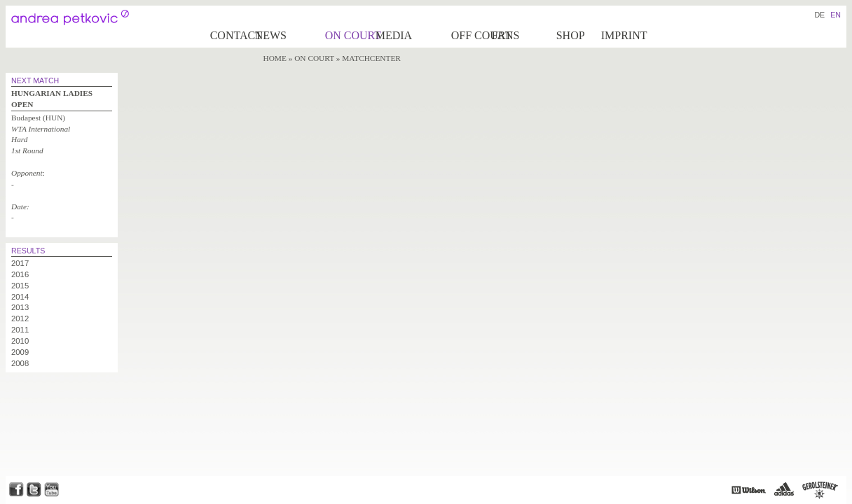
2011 (20, 330)
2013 (20, 307)
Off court (470, 35)
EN (836, 15)
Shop (571, 35)
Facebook (16, 490)
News (271, 35)
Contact (232, 35)
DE (819, 15)
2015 (20, 286)
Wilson (749, 490)
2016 (20, 274)
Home (275, 58)
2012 (20, 318)
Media (394, 35)
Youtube (51, 490)
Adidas (784, 490)
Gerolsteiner (820, 490)
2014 (20, 297)
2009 (20, 352)
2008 (20, 363)
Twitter (34, 490)
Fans (506, 35)
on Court (349, 35)
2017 (20, 263)
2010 (20, 341)
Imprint (624, 35)
